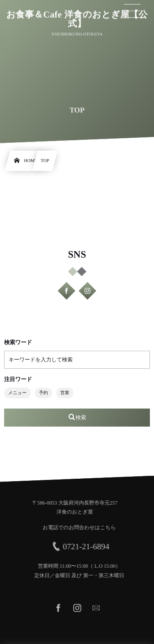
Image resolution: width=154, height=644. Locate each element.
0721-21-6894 (88, 547)
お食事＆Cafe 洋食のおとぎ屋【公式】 (77, 19)
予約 (44, 393)
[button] (133, 11)
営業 (65, 393)
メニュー (17, 393)
